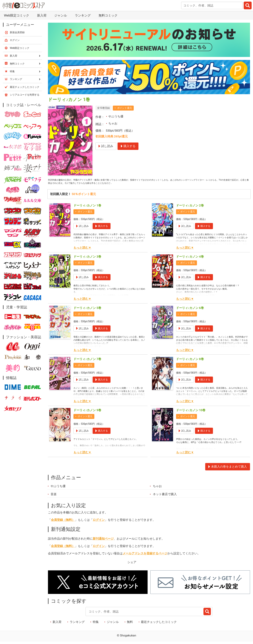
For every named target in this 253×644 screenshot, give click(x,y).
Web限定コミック (16, 15)
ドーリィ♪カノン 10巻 (191, 413)
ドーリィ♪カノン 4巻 (190, 259)
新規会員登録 (17, 32)
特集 (96, 624)
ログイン (99, 522)
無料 (130, 624)
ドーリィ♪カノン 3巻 (87, 259)
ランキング (83, 15)
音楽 (54, 497)
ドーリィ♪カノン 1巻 (87, 208)
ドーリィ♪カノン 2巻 (190, 208)
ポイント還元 (125, 108)
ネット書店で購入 (165, 497)
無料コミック (108, 15)
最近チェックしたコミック (159, 624)
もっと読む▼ (82, 250)
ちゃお (113, 123)
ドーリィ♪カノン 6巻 (190, 310)
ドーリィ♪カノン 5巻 (87, 310)
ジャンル (61, 15)
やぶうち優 (116, 116)
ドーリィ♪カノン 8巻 (190, 361)
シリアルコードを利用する (25, 95)
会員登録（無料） (63, 522)
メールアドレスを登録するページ (145, 556)
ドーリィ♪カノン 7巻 (87, 361)
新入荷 (42, 15)
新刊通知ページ (103, 541)
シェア (132, 565)
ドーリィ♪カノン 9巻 (87, 413)
